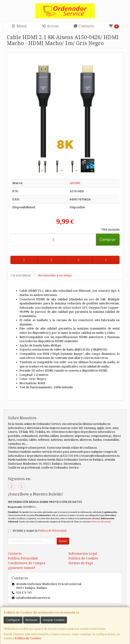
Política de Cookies (28, 638)
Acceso (50, 26)
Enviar (63, 541)
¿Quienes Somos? (22, 568)
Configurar (13, 620)
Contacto (84, 26)
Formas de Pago (81, 563)
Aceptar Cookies (54, 620)
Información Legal (83, 554)
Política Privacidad (23, 558)
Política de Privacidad (101, 522)
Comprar (108, 239)
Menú (19, 26)
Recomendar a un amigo (55, 275)
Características (21, 275)
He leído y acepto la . (40, 531)
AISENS (75, 183)
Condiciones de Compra (27, 563)
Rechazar (32, 620)
